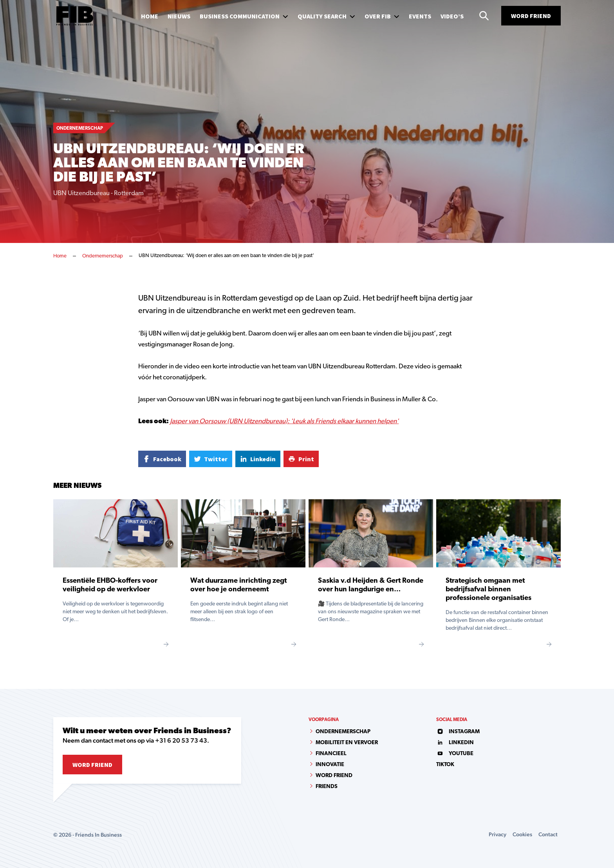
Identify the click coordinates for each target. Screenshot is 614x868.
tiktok (445, 765)
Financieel (331, 754)
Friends (327, 787)
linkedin (455, 743)
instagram (458, 732)
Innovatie (330, 765)
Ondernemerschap (103, 256)
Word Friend (531, 16)
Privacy (498, 834)
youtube (455, 754)
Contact (548, 834)
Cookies (522, 834)
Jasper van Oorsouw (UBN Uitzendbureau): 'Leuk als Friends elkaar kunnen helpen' (284, 421)
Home (60, 256)
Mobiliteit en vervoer (347, 743)
